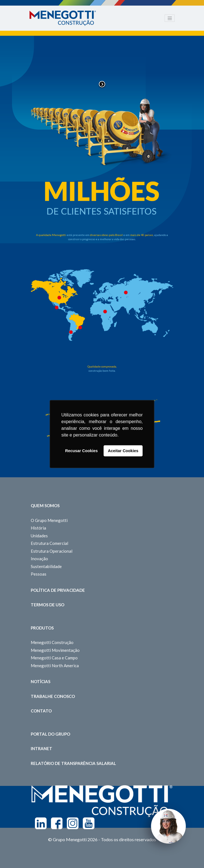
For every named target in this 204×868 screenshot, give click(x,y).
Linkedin (41, 823)
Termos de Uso (48, 605)
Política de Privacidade (58, 590)
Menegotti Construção (52, 642)
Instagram (73, 823)
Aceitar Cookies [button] (123, 451)
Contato (41, 711)
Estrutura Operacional (52, 551)
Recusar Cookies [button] (81, 451)
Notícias (41, 681)
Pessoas (39, 574)
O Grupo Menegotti (49, 520)
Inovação (39, 559)
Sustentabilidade (46, 566)
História (38, 528)
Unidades (39, 536)
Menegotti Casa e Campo (54, 658)
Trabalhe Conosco (53, 696)
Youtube (89, 823)
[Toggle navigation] (170, 18)
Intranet (41, 748)
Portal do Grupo (50, 734)
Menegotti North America (55, 666)
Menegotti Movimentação (55, 650)
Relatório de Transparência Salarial (73, 763)
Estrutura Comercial (49, 543)
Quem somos (45, 505)
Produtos (42, 628)
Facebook (57, 823)
